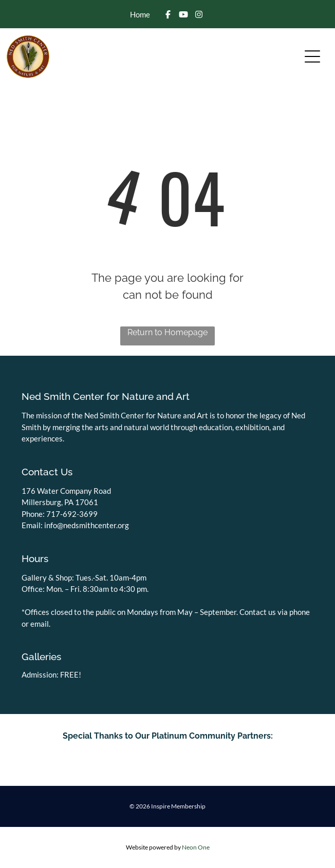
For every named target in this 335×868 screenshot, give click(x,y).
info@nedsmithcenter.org (87, 525)
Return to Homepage (167, 332)
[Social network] (168, 15)
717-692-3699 (72, 514)
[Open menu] (312, 56)
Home (140, 14)
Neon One (196, 847)
